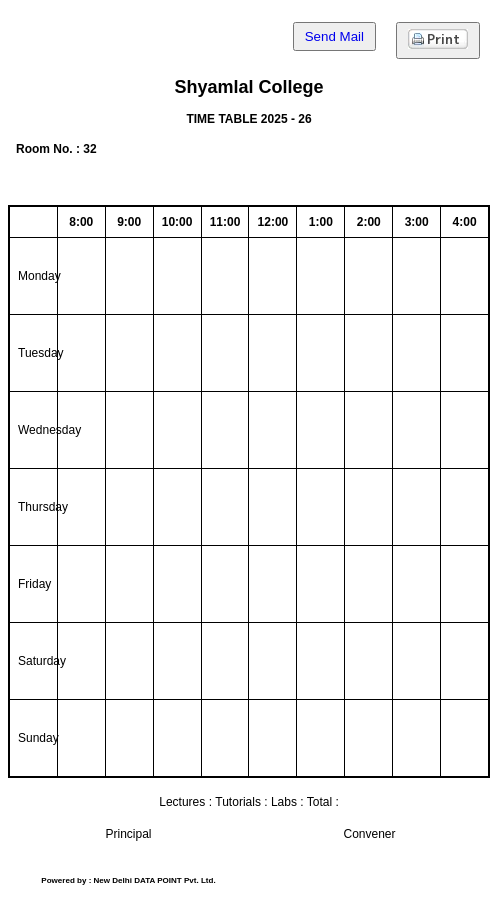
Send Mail (334, 36)
